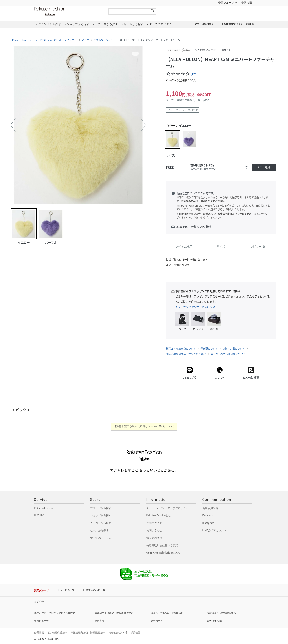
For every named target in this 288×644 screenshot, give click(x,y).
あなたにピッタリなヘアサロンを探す (55, 613)
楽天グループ (226, 3)
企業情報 (39, 633)
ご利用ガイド (154, 523)
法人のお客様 (154, 538)
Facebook (208, 515)
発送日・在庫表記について (181, 349)
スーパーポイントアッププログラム (167, 508)
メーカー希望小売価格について (228, 354)
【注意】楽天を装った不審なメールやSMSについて (144, 426)
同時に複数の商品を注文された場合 (186, 354)
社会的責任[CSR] (118, 633)
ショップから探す (101, 515)
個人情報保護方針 (57, 633)
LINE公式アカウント (214, 530)
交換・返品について (234, 349)
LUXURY (39, 515)
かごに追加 (264, 167)
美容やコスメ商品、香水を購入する (114, 613)
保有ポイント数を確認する (221, 613)
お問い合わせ (154, 530)
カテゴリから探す (101, 523)
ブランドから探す (101, 508)
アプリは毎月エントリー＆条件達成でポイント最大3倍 (224, 24)
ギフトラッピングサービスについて (196, 307)
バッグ (85, 40)
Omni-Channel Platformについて (165, 553)
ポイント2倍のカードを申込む (167, 613)
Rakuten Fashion (68, 12)
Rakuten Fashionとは (159, 515)
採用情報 (136, 633)
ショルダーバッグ (103, 40)
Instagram (208, 523)
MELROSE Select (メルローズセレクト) (56, 40)
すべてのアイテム (101, 538)
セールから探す (99, 530)
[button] (13, 125)
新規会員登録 (210, 508)
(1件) (194, 74)
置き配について (209, 349)
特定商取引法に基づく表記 (162, 545)
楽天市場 (247, 3)
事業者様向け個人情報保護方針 (88, 633)
